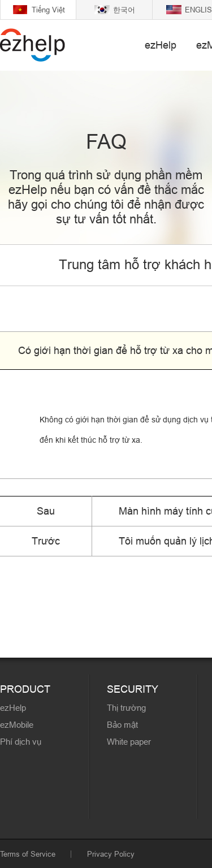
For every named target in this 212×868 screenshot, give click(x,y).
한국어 (124, 10)
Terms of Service (28, 854)
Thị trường (126, 708)
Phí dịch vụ (21, 742)
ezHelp (161, 45)
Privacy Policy (111, 854)
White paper (129, 742)
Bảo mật (122, 725)
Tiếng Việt (48, 10)
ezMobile (17, 725)
